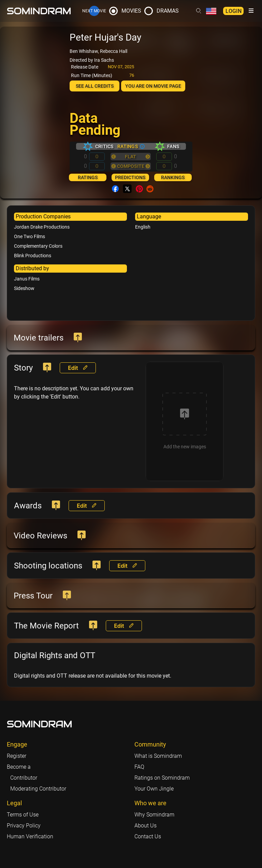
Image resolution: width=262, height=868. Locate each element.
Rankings (173, 177)
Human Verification (30, 836)
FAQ (139, 767)
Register (17, 756)
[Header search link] (199, 11)
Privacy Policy (24, 826)
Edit (78, 368)
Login (234, 11)
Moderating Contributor (38, 789)
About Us (145, 826)
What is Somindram (158, 756)
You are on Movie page (153, 86)
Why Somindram (154, 815)
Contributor (24, 778)
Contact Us (148, 836)
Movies (131, 11)
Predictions (130, 177)
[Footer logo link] (40, 724)
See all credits (95, 86)
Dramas (168, 11)
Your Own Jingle (154, 789)
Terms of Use (23, 815)
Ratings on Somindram (162, 778)
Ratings (88, 177)
